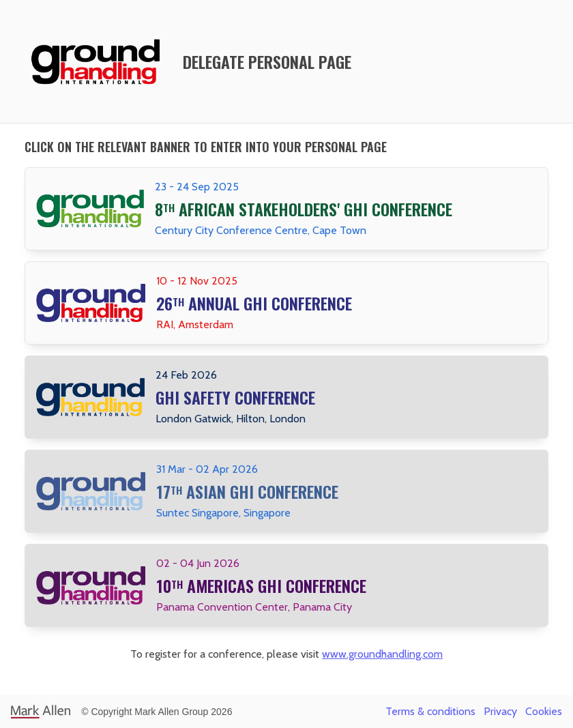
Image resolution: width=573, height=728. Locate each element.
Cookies (544, 711)
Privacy (500, 711)
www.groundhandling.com (382, 654)
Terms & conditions (430, 711)
